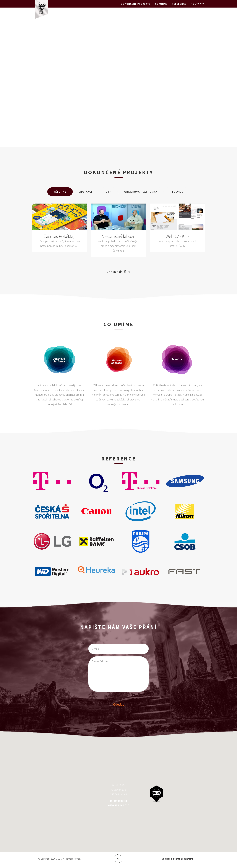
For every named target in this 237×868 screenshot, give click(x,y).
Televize (177, 192)
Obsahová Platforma (141, 192)
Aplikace (86, 192)
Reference (179, 8)
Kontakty (198, 8)
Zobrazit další (116, 272)
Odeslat (119, 704)
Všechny (60, 192)
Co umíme (161, 8)
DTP (109, 192)
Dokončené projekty (136, 8)
